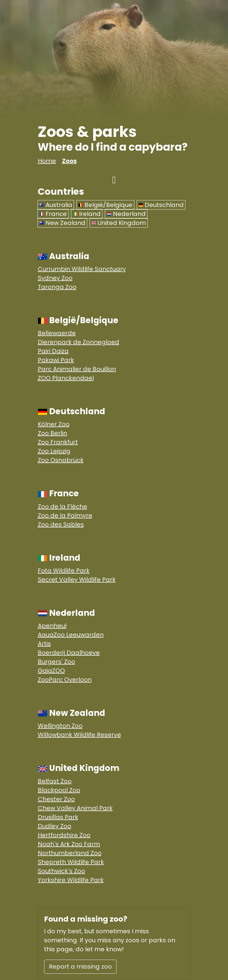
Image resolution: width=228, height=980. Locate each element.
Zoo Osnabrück (61, 460)
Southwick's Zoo (61, 871)
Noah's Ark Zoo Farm (69, 844)
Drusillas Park (58, 817)
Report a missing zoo (80, 967)
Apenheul (52, 626)
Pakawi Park (56, 360)
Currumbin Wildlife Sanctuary (82, 269)
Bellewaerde (57, 333)
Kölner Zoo (54, 424)
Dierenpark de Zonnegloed (78, 342)
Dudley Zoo (55, 826)
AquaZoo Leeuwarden (71, 635)
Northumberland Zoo (70, 853)
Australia (56, 205)
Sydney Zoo (55, 278)
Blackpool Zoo (59, 790)
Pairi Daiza (53, 351)
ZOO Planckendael (66, 378)
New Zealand (62, 223)
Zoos (69, 161)
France (53, 214)
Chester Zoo (56, 799)
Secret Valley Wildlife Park (77, 580)
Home (47, 161)
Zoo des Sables (61, 524)
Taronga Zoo (57, 287)
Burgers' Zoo (56, 662)
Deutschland (161, 205)
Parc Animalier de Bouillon (77, 369)
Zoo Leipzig (54, 451)
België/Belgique (105, 205)
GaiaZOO (51, 671)
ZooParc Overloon (65, 680)
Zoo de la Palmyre (65, 515)
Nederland (126, 214)
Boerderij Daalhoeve (69, 653)
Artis (44, 644)
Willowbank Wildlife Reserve (79, 735)
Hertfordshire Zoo (64, 835)
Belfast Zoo (55, 781)
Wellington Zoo (60, 726)
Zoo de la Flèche (62, 506)
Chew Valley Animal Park (75, 808)
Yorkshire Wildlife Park (71, 880)
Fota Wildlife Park (64, 571)
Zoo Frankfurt (58, 442)
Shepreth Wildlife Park (71, 862)
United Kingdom (119, 223)
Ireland (87, 214)
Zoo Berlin (52, 433)
